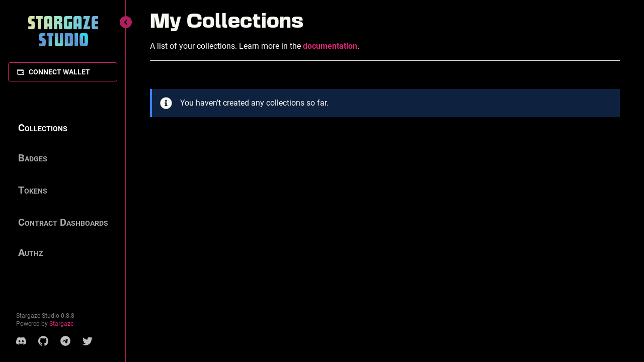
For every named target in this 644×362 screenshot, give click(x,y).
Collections (43, 128)
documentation (330, 46)
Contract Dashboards (63, 222)
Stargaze (61, 324)
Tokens (33, 190)
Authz (30, 252)
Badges (33, 158)
